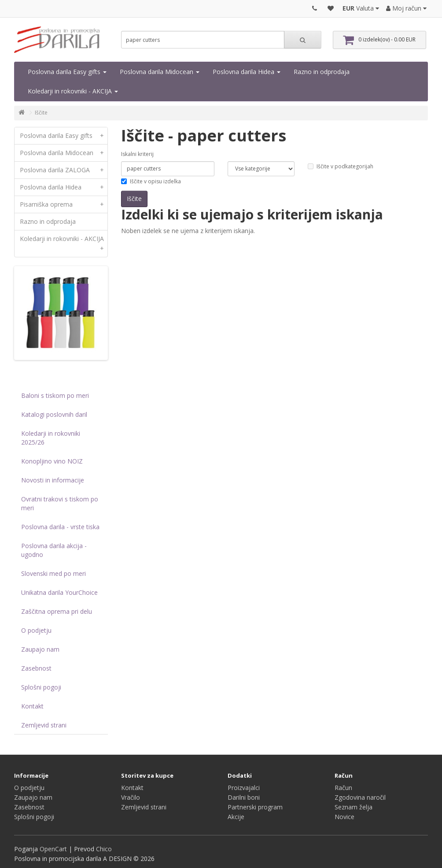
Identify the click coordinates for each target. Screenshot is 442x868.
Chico (104, 849)
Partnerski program (255, 807)
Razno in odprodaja (322, 72)
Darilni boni (244, 797)
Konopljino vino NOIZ (52, 461)
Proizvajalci (244, 788)
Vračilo (131, 797)
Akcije (236, 817)
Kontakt (32, 706)
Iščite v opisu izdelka (151, 181)
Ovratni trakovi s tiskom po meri (60, 503)
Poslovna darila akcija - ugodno (54, 550)
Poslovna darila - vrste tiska (60, 527)
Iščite (41, 113)
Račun (343, 788)
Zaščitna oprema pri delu (57, 611)
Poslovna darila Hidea (247, 72)
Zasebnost (36, 668)
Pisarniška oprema (64, 204)
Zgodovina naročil (360, 797)
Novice (344, 817)
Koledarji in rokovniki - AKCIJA (73, 91)
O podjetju (36, 630)
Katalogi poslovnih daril (54, 414)
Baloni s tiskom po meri (55, 395)
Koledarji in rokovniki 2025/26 (51, 438)
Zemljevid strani (44, 725)
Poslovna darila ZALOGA (64, 170)
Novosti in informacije (53, 480)
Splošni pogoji (41, 687)
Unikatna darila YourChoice (59, 592)
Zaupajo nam (40, 649)
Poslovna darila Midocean (160, 72)
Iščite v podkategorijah (341, 166)
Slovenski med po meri (53, 573)
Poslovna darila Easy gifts (67, 72)
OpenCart (53, 849)
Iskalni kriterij (137, 154)
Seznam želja (354, 807)
